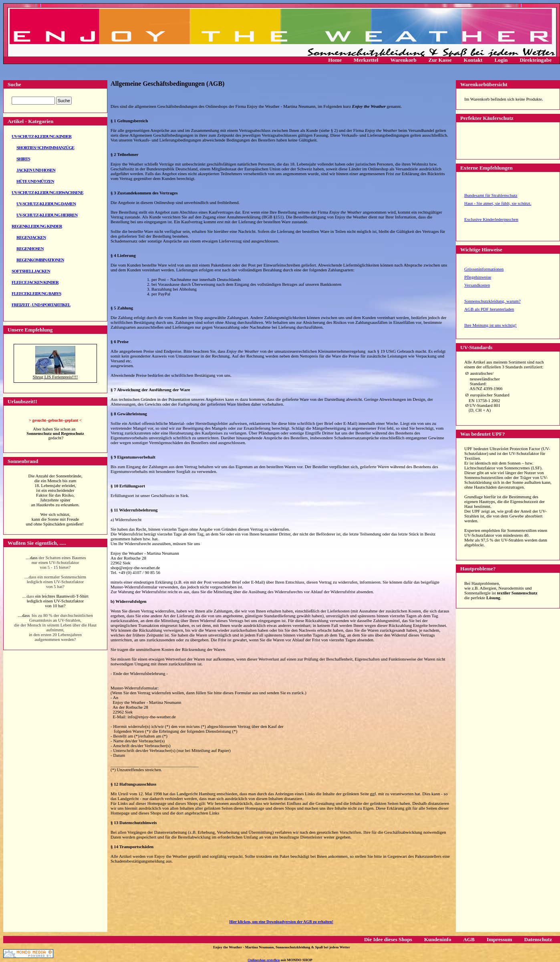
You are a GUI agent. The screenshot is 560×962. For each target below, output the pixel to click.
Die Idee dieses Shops (388, 939)
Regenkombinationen (40, 260)
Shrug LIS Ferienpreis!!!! (55, 377)
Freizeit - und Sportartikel (41, 305)
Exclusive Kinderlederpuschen (491, 219)
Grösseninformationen (484, 269)
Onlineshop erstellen (264, 960)
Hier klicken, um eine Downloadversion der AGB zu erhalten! (281, 922)
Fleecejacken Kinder (35, 282)
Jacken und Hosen (36, 170)
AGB (469, 939)
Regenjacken (31, 237)
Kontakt (473, 60)
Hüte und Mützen (35, 181)
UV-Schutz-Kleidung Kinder (41, 136)
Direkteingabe (536, 60)
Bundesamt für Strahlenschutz (491, 195)
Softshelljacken (31, 271)
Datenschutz (538, 939)
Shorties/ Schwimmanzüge (45, 148)
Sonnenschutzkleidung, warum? (493, 301)
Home (335, 60)
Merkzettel (366, 60)
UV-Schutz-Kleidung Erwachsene (47, 192)
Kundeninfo (438, 939)
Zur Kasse (440, 60)
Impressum (500, 939)
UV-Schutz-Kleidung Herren (47, 215)
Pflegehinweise (478, 277)
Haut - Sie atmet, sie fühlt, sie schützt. (498, 203)
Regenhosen (30, 249)
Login (501, 60)
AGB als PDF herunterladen (489, 309)
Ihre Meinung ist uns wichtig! (491, 325)
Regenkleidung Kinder (37, 226)
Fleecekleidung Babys (36, 293)
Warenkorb (404, 60)
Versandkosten (477, 285)
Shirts (23, 159)
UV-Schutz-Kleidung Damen (46, 204)
